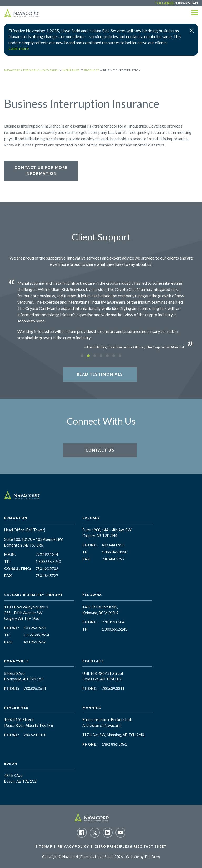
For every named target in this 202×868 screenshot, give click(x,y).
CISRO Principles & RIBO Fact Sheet (131, 846)
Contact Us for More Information (41, 170)
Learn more (19, 48)
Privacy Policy (73, 846)
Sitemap (44, 846)
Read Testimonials (100, 374)
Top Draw (152, 857)
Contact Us (100, 450)
